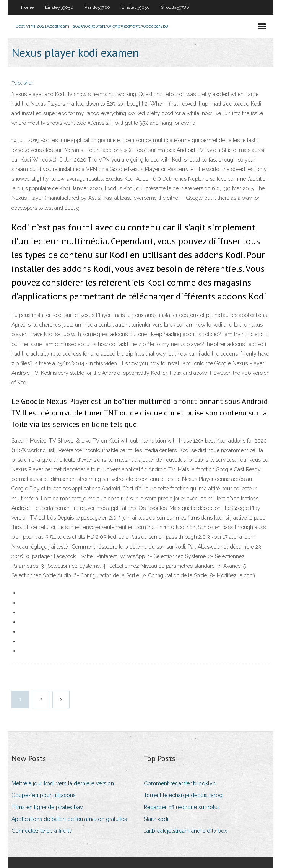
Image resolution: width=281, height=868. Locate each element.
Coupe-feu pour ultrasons (44, 795)
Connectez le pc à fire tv (42, 831)
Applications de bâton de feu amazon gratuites (69, 819)
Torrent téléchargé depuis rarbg (183, 795)
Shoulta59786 (175, 7)
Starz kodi (156, 819)
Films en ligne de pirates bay (47, 807)
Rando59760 (97, 7)
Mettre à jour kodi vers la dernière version (63, 783)
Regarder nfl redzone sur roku (181, 807)
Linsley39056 (59, 7)
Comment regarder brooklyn (180, 783)
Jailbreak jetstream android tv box (185, 831)
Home (27, 7)
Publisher (22, 83)
